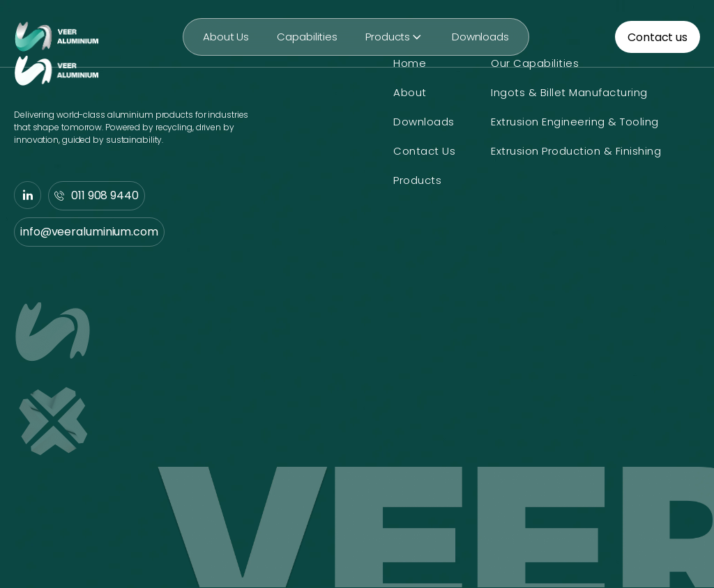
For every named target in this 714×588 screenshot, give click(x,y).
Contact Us (424, 151)
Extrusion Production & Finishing (576, 151)
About (410, 92)
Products (395, 37)
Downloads (480, 37)
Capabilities (307, 37)
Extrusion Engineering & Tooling (575, 122)
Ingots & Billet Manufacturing (569, 92)
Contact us (658, 37)
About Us (226, 37)
